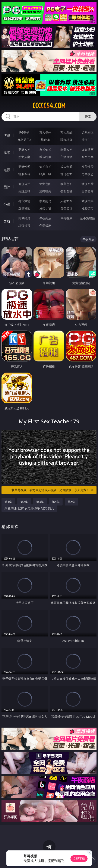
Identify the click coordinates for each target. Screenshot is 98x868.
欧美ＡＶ (66, 150)
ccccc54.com (49, 106)
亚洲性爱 (24, 167)
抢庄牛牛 (88, 140)
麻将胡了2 (24, 140)
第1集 (8, 502)
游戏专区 (88, 132)
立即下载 (79, 858)
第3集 (40, 502)
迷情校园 (24, 208)
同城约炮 (24, 218)
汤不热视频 (88, 218)
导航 (7, 221)
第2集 (24, 502)
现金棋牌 (66, 140)
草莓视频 (66, 218)
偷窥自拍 (24, 184)
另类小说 (45, 208)
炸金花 (45, 140)
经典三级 (45, 174)
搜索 (88, 117)
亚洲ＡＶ (24, 150)
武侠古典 (88, 201)
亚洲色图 (45, 184)
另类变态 (88, 174)
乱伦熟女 (66, 174)
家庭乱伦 (45, 201)
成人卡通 (66, 167)
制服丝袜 (24, 174)
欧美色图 (66, 184)
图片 (7, 187)
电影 (7, 170)
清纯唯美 (45, 191)
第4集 (56, 502)
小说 (7, 204)
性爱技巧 (88, 208)
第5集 (72, 502)
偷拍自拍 (45, 167)
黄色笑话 (66, 208)
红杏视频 (24, 225)
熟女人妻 (24, 157)
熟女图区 (66, 191)
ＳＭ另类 (88, 157)
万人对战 (66, 132)
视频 (7, 153)
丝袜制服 (45, 157)
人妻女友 (66, 201)
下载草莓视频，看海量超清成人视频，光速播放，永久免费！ (51, 490)
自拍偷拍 (45, 150)
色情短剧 (45, 225)
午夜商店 (45, 218)
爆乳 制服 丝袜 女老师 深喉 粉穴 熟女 (29, 508)
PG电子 (24, 132)
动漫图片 (88, 184)
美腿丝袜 (24, 191)
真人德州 (45, 132)
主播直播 (66, 157)
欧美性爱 (88, 167)
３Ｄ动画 (88, 150)
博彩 (7, 135)
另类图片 (88, 191)
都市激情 (24, 201)
